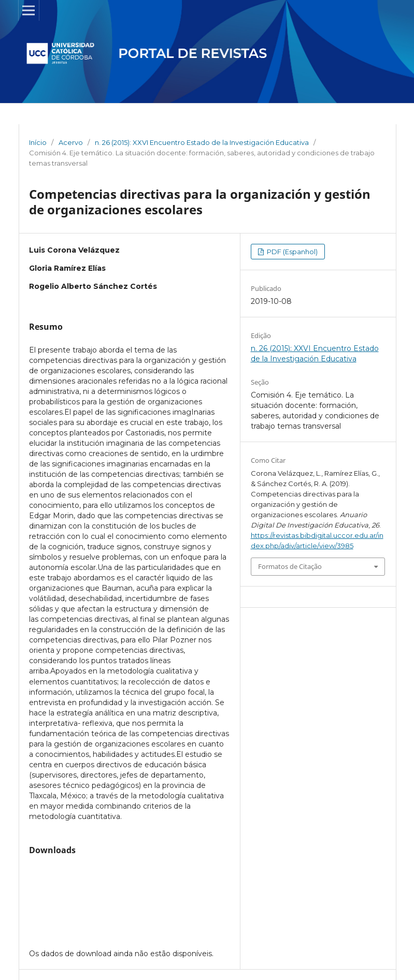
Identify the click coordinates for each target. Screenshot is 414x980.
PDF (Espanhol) (291, 252)
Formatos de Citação (290, 566)
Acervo (71, 142)
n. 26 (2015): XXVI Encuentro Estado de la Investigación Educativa (202, 142)
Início (38, 142)
